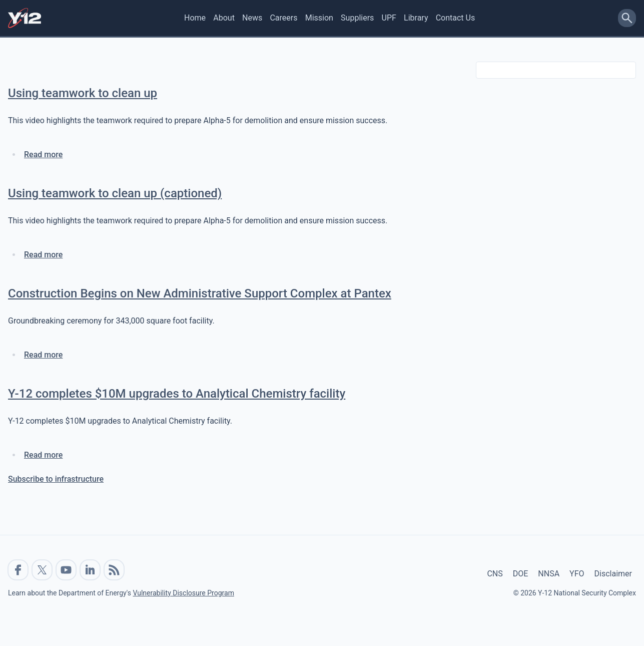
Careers (283, 18)
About (224, 18)
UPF (389, 18)
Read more (43, 154)
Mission (319, 18)
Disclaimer (613, 574)
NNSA (549, 574)
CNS (495, 574)
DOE (521, 574)
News (252, 18)
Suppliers (357, 18)
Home (195, 18)
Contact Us (456, 18)
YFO (577, 574)
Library (416, 18)
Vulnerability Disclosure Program (183, 593)
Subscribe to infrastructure (56, 479)
